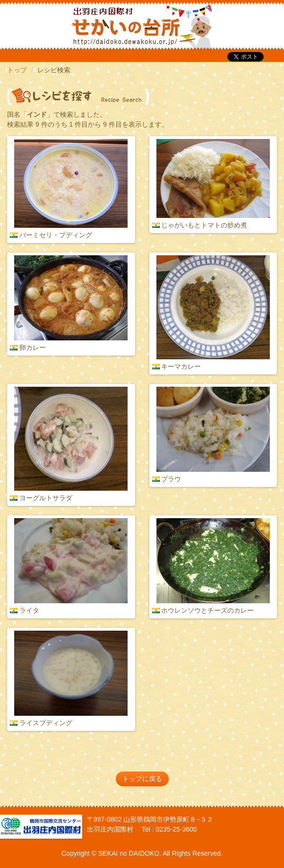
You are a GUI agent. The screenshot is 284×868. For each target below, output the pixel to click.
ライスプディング (46, 723)
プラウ (171, 479)
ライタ (29, 610)
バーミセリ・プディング (56, 235)
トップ (17, 70)
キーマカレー (181, 366)
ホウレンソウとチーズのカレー (207, 610)
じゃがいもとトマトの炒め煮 (204, 225)
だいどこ (70, 24)
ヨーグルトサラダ (46, 498)
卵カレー (33, 347)
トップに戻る (142, 779)
